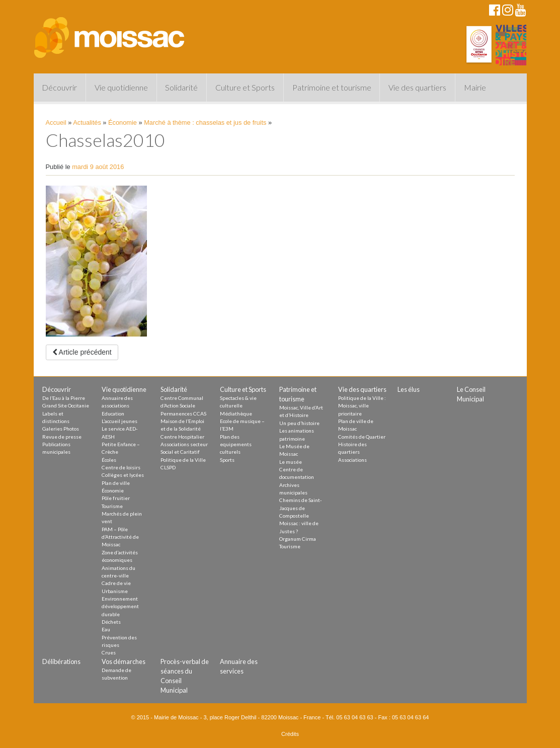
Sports (227, 460)
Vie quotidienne (121, 87)
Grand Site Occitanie (66, 405)
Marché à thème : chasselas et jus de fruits (205, 122)
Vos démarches (124, 661)
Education (113, 413)
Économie (123, 122)
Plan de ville (116, 483)
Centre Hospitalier (182, 437)
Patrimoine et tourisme (332, 87)
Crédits (290, 734)
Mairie (475, 87)
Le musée (291, 462)
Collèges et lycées (123, 475)
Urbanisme (115, 591)
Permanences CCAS (183, 413)
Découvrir (59, 87)
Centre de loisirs (121, 467)
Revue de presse (62, 437)
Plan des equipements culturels (236, 444)
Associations (352, 460)
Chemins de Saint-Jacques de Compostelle (301, 508)
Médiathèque (236, 413)
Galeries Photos (61, 429)
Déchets (111, 622)
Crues (109, 652)
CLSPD (168, 467)
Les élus (409, 389)
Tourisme (112, 506)
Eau (106, 629)
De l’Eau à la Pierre (64, 398)
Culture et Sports (245, 87)
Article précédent (82, 352)
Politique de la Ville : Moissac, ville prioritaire (362, 406)
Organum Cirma (298, 539)
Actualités (87, 122)
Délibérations (61, 661)
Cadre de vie (116, 583)
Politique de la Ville (183, 460)
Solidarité (181, 87)
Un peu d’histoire (299, 423)
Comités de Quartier (362, 437)
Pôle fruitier (116, 498)
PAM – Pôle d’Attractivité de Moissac (120, 537)
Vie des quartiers (417, 87)
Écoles (109, 460)
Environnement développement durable (120, 606)
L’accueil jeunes (119, 421)
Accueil (56, 122)
